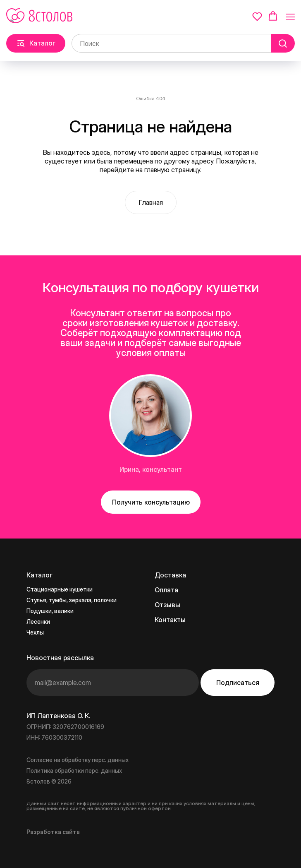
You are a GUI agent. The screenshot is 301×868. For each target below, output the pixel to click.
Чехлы (35, 632)
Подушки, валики (50, 611)
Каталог (39, 575)
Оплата (166, 590)
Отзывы (167, 605)
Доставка (170, 575)
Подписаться (238, 683)
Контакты (170, 620)
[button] (257, 16)
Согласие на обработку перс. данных (78, 760)
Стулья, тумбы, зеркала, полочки (72, 600)
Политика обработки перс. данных (74, 771)
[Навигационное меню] (290, 17)
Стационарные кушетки (60, 589)
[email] (113, 683)
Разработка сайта (53, 832)
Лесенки (38, 622)
